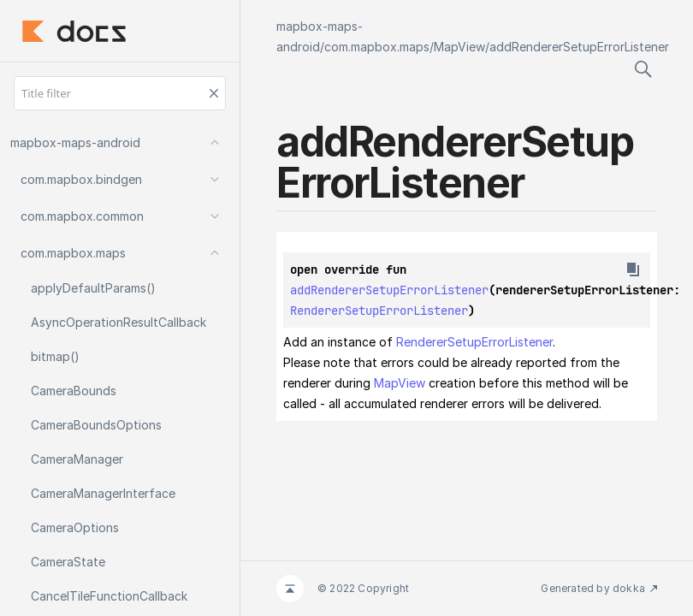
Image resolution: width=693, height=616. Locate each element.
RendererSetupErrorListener (379, 311)
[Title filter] (120, 93)
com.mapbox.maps (377, 47)
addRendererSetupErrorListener (579, 47)
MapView (459, 47)
